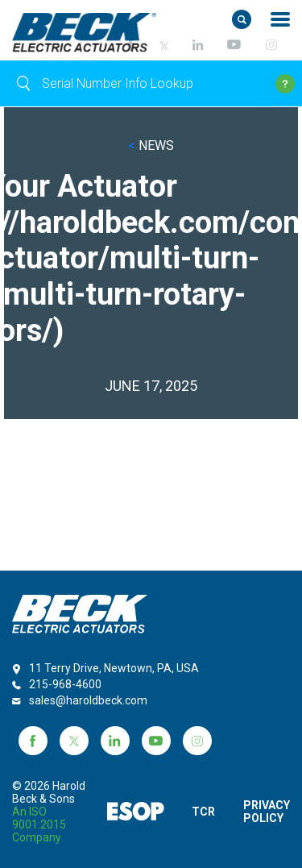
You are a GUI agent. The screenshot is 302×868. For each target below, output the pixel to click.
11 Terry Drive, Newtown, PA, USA (114, 668)
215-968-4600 (65, 684)
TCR (202, 812)
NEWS (151, 145)
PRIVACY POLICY (267, 812)
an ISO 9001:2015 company (39, 824)
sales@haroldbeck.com (88, 700)
